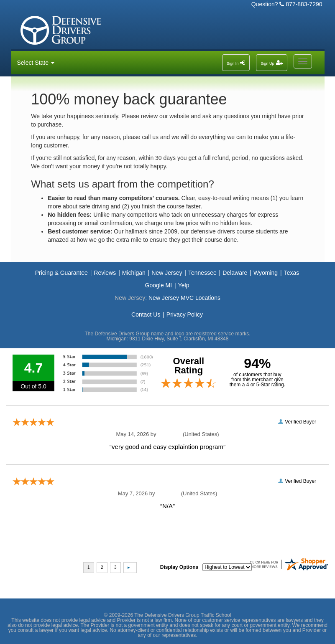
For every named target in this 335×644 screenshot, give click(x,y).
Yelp (184, 285)
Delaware (235, 273)
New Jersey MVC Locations (184, 298)
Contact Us (146, 314)
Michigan (134, 273)
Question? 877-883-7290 (287, 4)
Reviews (105, 273)
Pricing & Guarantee (61, 273)
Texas (292, 273)
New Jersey (167, 273)
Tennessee (202, 273)
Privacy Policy (185, 314)
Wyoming (266, 273)
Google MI (159, 285)
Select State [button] (36, 63)
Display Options (179, 567)
